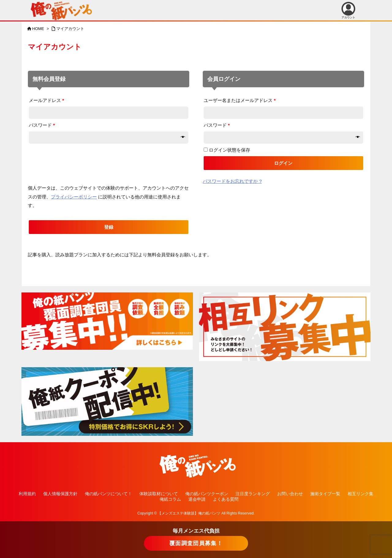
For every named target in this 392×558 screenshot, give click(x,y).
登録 (109, 227)
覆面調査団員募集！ (196, 543)
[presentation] (74, 156)
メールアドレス (46, 100)
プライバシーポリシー (74, 197)
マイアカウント (70, 29)
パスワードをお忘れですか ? (232, 181)
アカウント (348, 10)
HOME (38, 29)
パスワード (42, 125)
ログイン (283, 163)
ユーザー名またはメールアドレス (240, 100)
